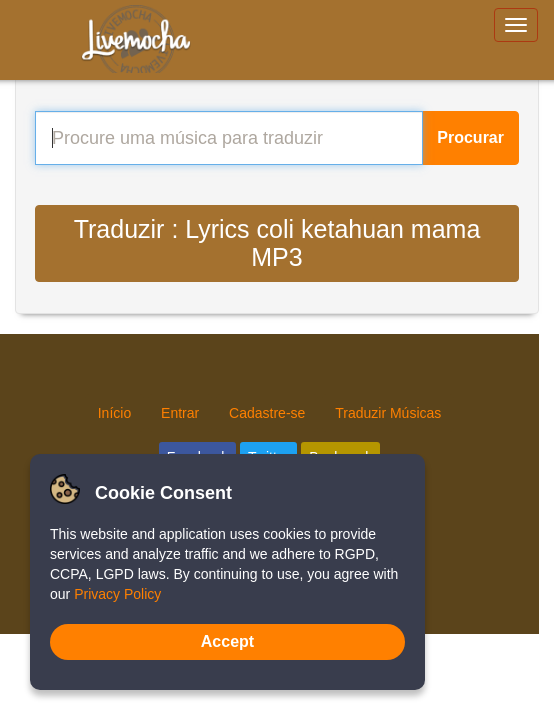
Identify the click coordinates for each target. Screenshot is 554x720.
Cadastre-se (267, 413)
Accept (227, 641)
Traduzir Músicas (388, 413)
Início (114, 413)
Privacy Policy (117, 594)
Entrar (180, 413)
